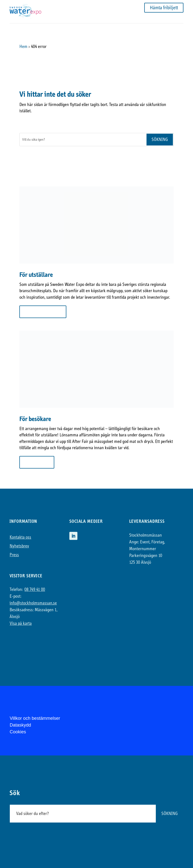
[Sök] (83, 140)
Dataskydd (20, 725)
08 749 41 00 (35, 590)
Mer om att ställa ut (43, 312)
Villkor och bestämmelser (35, 718)
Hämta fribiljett (164, 8)
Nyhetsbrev (19, 546)
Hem (23, 47)
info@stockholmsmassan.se (33, 603)
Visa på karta (21, 623)
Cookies (18, 732)
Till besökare (37, 462)
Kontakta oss (20, 537)
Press (14, 555)
